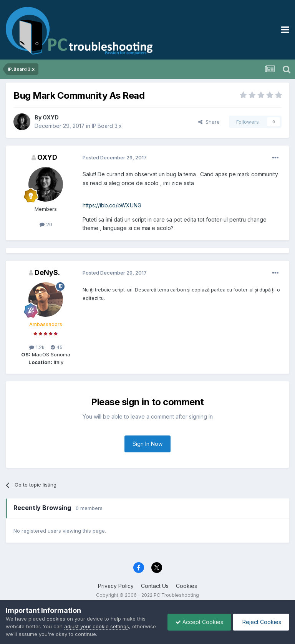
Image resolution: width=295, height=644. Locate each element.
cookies (56, 619)
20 (46, 224)
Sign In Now (147, 444)
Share (209, 122)
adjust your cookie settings (97, 626)
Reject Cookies (261, 622)
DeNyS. (47, 272)
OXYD (51, 117)
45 (57, 347)
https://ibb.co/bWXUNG (112, 205)
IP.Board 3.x (107, 126)
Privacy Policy (116, 586)
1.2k (37, 347)
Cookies (186, 586)
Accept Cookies (199, 622)
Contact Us (155, 586)
